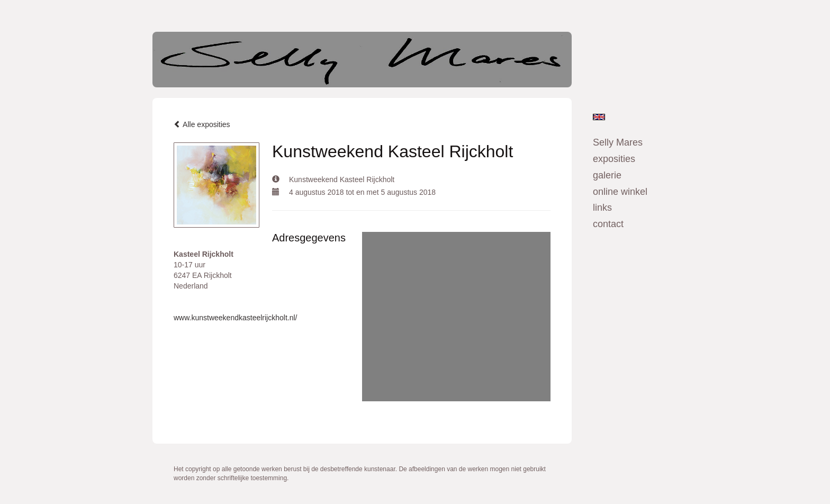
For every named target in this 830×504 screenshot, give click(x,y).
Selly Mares (618, 142)
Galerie (607, 175)
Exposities (614, 159)
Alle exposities (202, 124)
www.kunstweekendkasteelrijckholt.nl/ (235, 318)
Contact (608, 224)
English (599, 117)
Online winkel (620, 192)
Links (602, 208)
